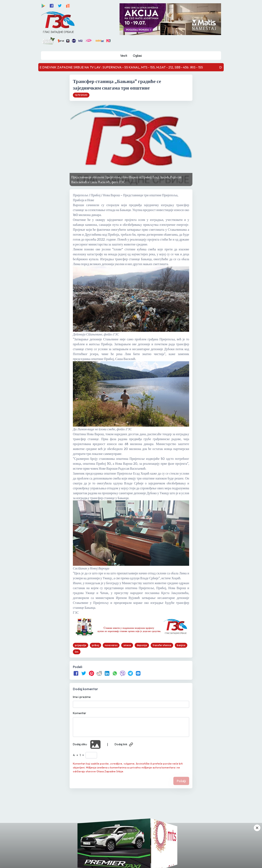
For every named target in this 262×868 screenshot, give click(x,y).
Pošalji (181, 781)
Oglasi (137, 56)
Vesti (124, 56)
